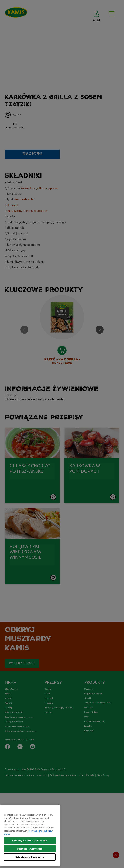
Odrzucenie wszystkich (30, 849)
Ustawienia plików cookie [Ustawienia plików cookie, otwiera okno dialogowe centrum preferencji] (30, 857)
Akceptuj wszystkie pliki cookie (30, 841)
